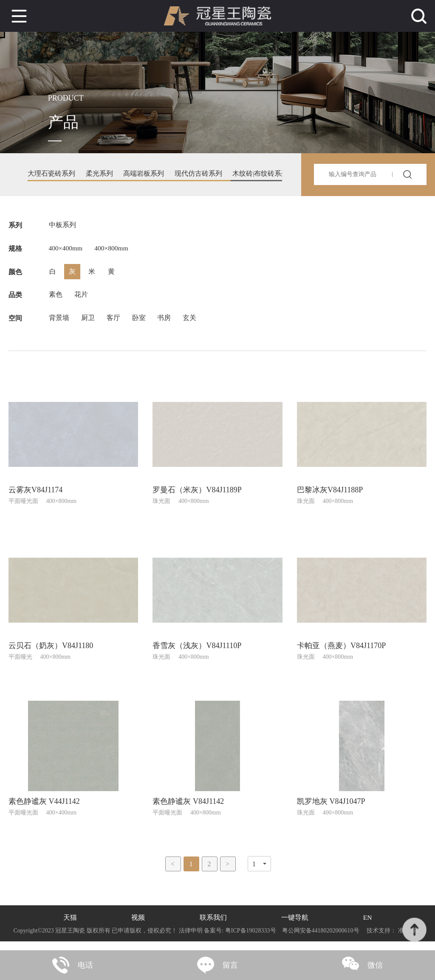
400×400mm (66, 251)
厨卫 (89, 325)
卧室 (141, 325)
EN (367, 927)
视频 (138, 927)
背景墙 (59, 325)
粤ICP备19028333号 (250, 939)
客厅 (115, 325)
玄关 (194, 325)
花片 (82, 301)
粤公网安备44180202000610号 (321, 939)
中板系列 (62, 227)
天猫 (70, 927)
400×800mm (114, 251)
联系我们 (213, 927)
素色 (56, 301)
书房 (168, 325)
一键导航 (295, 927)
